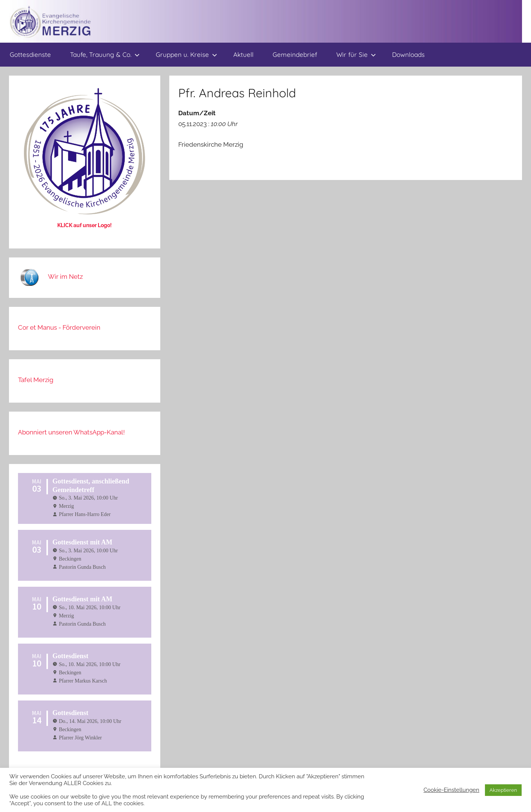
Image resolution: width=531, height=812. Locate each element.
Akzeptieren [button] (503, 790)
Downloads (408, 54)
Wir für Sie (356, 54)
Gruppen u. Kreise (186, 54)
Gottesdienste (30, 54)
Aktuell (243, 54)
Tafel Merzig (36, 380)
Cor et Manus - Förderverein (59, 327)
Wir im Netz (65, 277)
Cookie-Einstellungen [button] (451, 790)
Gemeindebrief (295, 54)
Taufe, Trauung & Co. (105, 54)
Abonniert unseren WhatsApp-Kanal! (71, 432)
